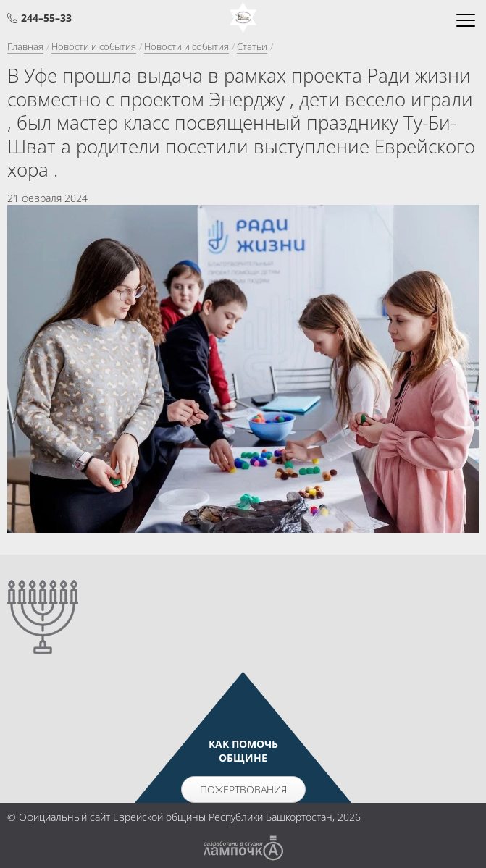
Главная (25, 46)
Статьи (252, 46)
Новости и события (94, 46)
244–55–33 (46, 18)
